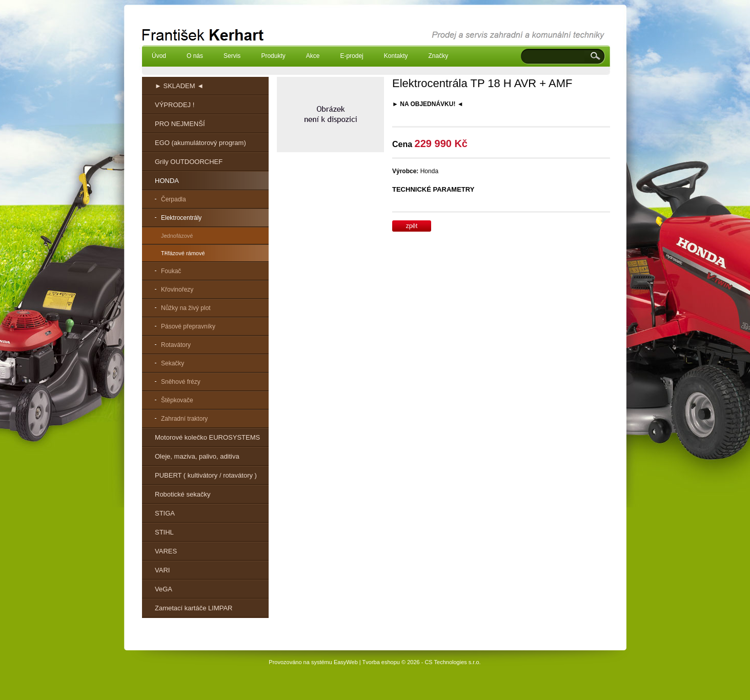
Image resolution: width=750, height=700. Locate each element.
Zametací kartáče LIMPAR (194, 608)
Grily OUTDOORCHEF (189, 162)
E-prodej (351, 56)
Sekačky (173, 363)
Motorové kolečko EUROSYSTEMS (207, 437)
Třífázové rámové (183, 253)
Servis (232, 56)
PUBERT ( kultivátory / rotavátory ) (206, 475)
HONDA (167, 181)
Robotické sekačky (183, 494)
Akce (313, 56)
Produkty (273, 56)
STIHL (164, 532)
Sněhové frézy (181, 382)
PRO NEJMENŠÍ (180, 124)
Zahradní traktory (184, 419)
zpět (412, 226)
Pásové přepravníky (188, 326)
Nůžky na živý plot (186, 308)
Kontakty (396, 56)
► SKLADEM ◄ (179, 86)
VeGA (164, 589)
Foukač (171, 271)
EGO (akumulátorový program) (200, 143)
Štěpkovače (177, 400)
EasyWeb (346, 662)
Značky (438, 56)
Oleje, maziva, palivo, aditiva (197, 456)
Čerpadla (174, 199)
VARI (162, 570)
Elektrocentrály (181, 218)
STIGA (165, 513)
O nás (195, 56)
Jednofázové (177, 236)
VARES (166, 551)
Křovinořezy (177, 290)
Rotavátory (176, 345)
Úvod (159, 56)
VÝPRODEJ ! (175, 105)
